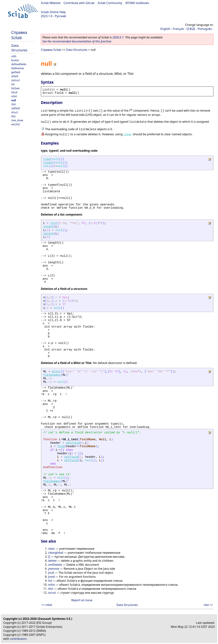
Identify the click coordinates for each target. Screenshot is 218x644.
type (47, 159)
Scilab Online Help (53, 12)
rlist (13, 104)
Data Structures (19, 48)
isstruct (16, 80)
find (61, 446)
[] (49, 557)
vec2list (16, 124)
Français (178, 29)
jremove (54, 569)
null (14, 100)
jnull (51, 573)
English (165, 29)
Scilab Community (110, 3)
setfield (16, 108)
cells (14, 56)
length (49, 227)
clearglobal (56, 553)
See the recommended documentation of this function (77, 41)
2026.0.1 (118, 37)
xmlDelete (55, 565)
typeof (49, 163)
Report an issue (82, 600)
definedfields (19, 64)
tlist (13, 116)
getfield (16, 72)
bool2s (15, 60)
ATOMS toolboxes (137, 3)
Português (205, 29)
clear (128, 135)
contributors (18, 639)
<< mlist (47, 605)
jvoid (51, 577)
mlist (14, 96)
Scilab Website (51, 3)
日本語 (191, 29)
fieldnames (18, 68)
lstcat (14, 92)
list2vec (16, 88)
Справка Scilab (19, 35)
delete (52, 561)
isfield (15, 76)
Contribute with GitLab (79, 3)
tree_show (17, 120)
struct (15, 112)
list (13, 84)
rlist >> (208, 605)
